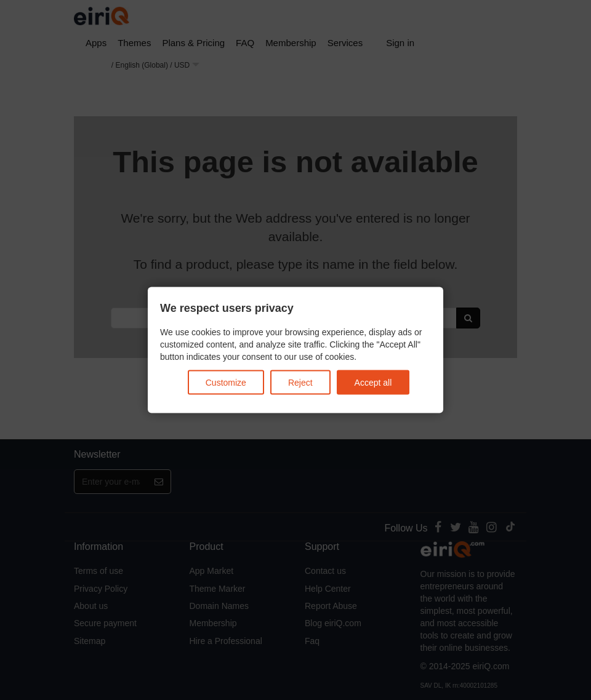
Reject (300, 382)
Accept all (373, 382)
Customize (226, 382)
